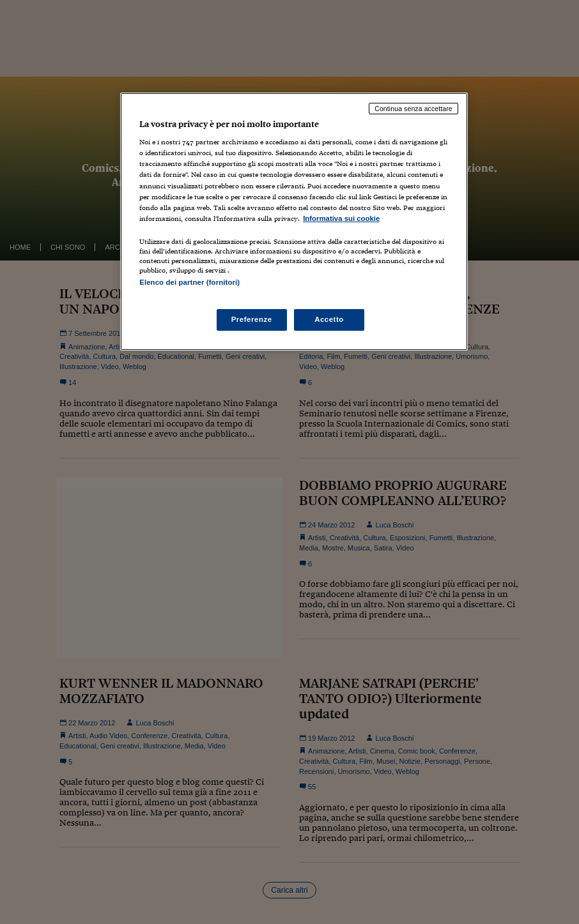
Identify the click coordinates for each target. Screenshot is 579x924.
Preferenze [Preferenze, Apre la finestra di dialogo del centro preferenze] (252, 319)
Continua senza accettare (413, 109)
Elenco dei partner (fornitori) (189, 282)
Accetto (329, 319)
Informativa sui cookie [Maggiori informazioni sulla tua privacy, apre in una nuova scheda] (341, 218)
